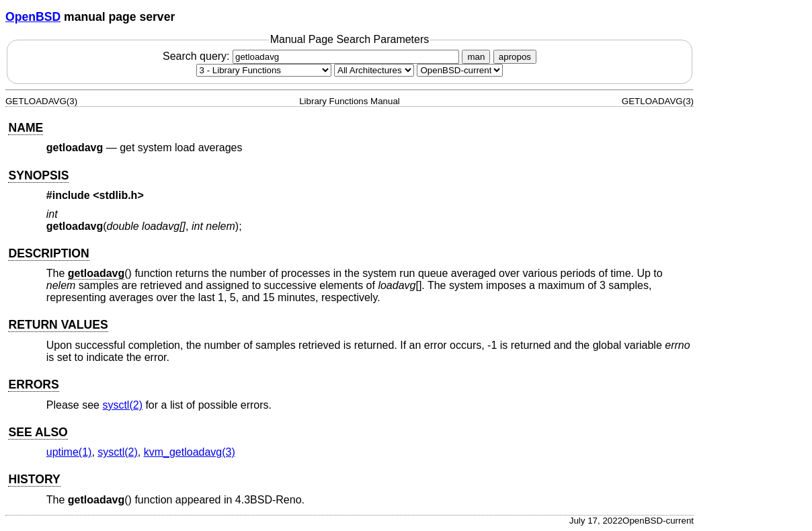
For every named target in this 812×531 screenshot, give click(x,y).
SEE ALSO (38, 432)
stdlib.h (119, 195)
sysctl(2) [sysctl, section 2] (122, 405)
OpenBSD (33, 17)
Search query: (313, 56)
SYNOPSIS (38, 175)
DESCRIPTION (48, 253)
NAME (26, 128)
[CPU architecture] (374, 70)
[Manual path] (460, 70)
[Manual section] (264, 70)
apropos (515, 57)
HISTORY (34, 479)
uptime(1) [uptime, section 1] (69, 452)
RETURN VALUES (58, 325)
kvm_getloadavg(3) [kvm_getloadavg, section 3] (190, 452)
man (476, 57)
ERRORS (33, 384)
